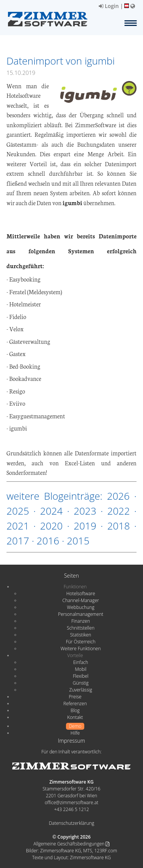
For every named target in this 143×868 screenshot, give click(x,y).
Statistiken (81, 635)
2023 (85, 511)
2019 (85, 526)
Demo (75, 726)
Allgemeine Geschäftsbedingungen (71, 844)
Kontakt (75, 717)
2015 (78, 541)
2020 (51, 526)
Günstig (81, 683)
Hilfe (75, 733)
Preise (75, 697)
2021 (18, 526)
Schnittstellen (80, 628)
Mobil (81, 669)
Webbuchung (81, 607)
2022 (118, 511)
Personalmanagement (81, 614)
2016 (48, 541)
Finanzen (80, 621)
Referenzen (75, 704)
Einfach (81, 662)
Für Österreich (81, 642)
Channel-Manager (81, 600)
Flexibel (80, 676)
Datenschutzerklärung (71, 823)
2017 (18, 541)
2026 (118, 496)
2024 (51, 511)
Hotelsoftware (81, 594)
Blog (75, 710)
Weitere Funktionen (81, 649)
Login (109, 6)
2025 (18, 511)
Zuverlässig (81, 690)
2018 (118, 526)
